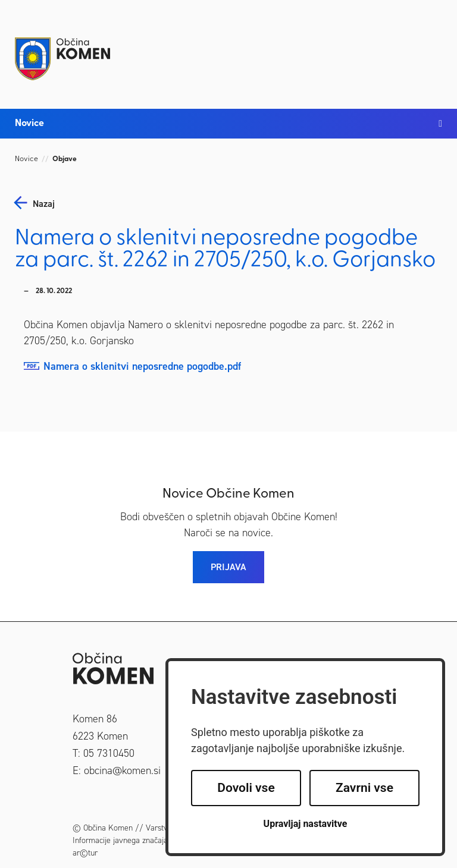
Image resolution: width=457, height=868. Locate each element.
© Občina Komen (103, 828)
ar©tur (85, 853)
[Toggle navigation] (430, 49)
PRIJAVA (228, 567)
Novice (26, 159)
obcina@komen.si (122, 770)
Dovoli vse (246, 788)
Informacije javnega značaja (120, 840)
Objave (65, 159)
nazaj (44, 204)
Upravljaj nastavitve (306, 824)
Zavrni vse (364, 788)
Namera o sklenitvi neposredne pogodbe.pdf (142, 366)
